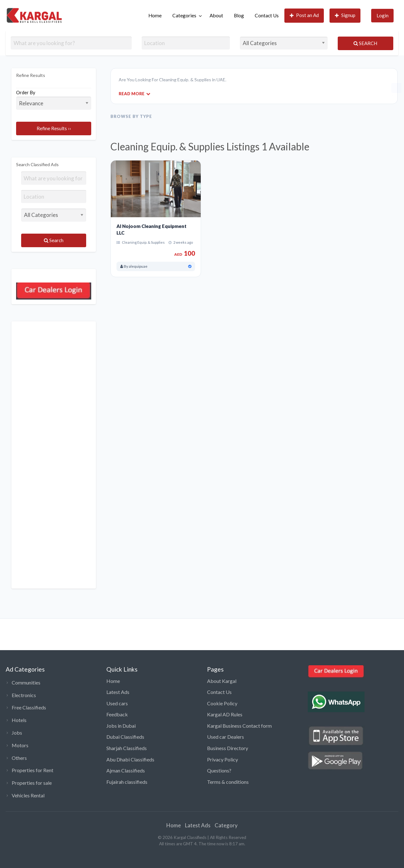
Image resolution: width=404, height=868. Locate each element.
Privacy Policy (223, 759)
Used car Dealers (226, 737)
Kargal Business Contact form (239, 726)
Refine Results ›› (54, 128)
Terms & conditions (228, 782)
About (216, 15)
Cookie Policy (222, 703)
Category (226, 825)
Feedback (117, 714)
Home (155, 15)
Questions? (219, 770)
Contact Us (267, 15)
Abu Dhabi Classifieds (130, 759)
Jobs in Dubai (121, 726)
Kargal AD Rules (225, 714)
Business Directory (228, 748)
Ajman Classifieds (126, 770)
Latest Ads (118, 692)
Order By (54, 100)
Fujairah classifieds (127, 782)
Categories (184, 15)
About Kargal (222, 681)
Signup (345, 15)
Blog (239, 15)
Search (365, 43)
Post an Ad (304, 15)
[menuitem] (155, 16)
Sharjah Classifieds (127, 748)
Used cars (117, 703)
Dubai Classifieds (125, 737)
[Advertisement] (54, 455)
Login (383, 15)
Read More (134, 93)
